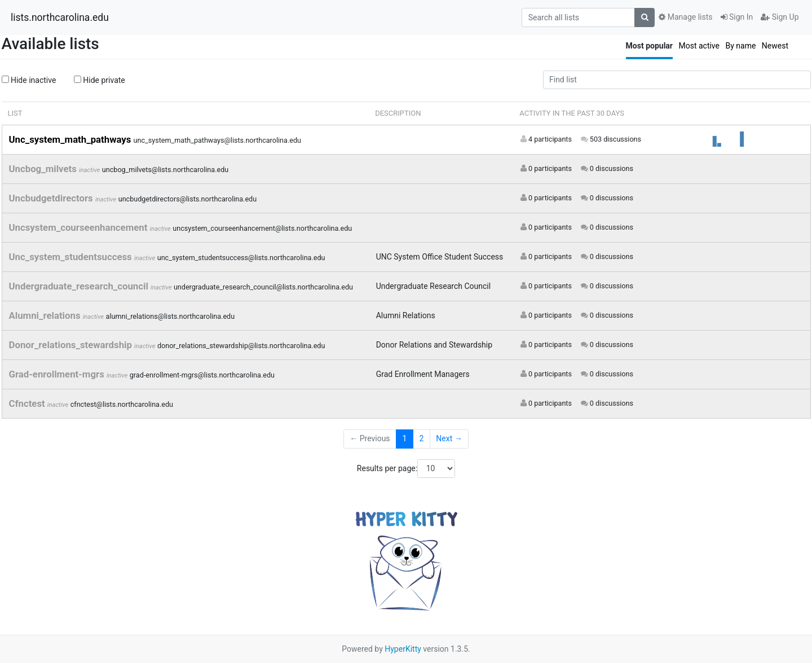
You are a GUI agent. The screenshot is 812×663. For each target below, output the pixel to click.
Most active (699, 46)
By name (740, 46)
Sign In (737, 17)
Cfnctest (28, 403)
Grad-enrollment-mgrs (58, 374)
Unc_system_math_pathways (71, 139)
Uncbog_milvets (44, 169)
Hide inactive (29, 80)
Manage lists (685, 17)
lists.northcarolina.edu (60, 17)
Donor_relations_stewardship (72, 345)
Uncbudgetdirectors (52, 198)
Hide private (100, 80)
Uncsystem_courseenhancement (80, 227)
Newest (775, 46)
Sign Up (780, 17)
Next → (449, 438)
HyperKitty (403, 649)
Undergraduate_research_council (80, 286)
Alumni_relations (46, 315)
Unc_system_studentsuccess (72, 257)
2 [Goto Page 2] (421, 438)
